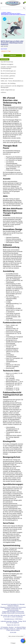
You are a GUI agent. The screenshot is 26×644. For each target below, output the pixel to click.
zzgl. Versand (4, 49)
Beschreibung (5, 59)
